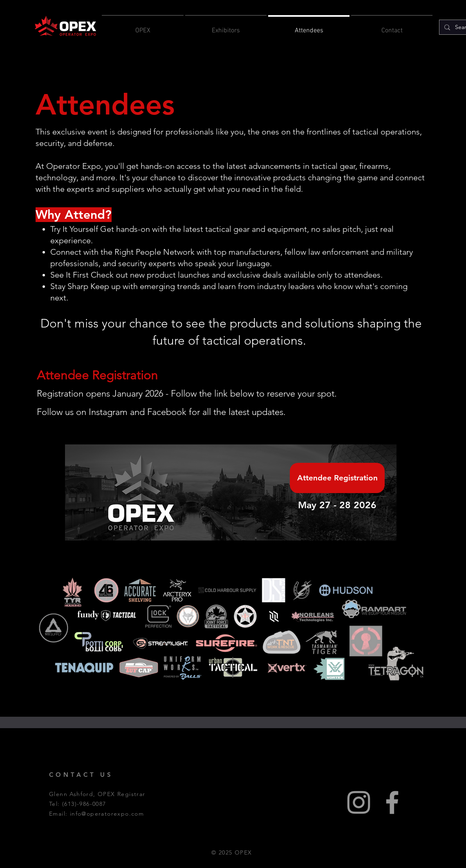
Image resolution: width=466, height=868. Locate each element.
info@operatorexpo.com (107, 814)
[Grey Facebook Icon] (392, 802)
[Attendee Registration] (337, 478)
